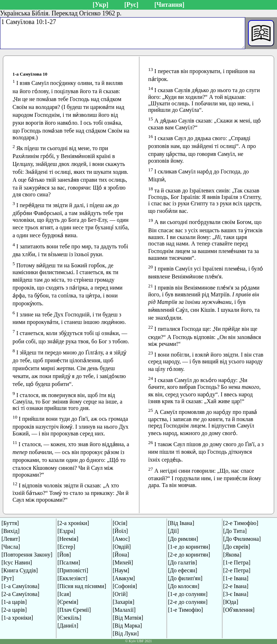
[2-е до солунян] (188, 602)
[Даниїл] (68, 626)
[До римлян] (183, 539)
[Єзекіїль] (69, 618)
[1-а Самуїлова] (20, 586)
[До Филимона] (242, 539)
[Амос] (121, 539)
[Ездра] (66, 531)
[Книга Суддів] (20, 570)
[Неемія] (68, 539)
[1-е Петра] (237, 562)
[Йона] (121, 555)
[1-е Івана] (236, 578)
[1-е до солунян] (188, 594)
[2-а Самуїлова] (20, 594)
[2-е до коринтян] (189, 555)
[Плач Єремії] (74, 610)
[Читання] (169, 5)
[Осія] (120, 523)
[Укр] (101, 5)
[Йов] (64, 555)
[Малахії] (124, 610)
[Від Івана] (181, 523)
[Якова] (232, 555)
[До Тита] (235, 531)
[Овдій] (122, 547)
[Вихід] (10, 531)
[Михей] (123, 562)
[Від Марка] (127, 626)
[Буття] (10, 523)
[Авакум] (124, 578)
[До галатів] (182, 562)
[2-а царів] (14, 610)
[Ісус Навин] (17, 562)
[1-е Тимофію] (185, 610)
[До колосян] (184, 586)
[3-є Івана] (236, 594)
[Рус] (131, 5)
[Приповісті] (73, 570)
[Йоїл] (120, 531)
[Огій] (120, 594)
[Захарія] (123, 602)
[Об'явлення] (239, 610)
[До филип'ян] (185, 578)
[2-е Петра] (237, 570)
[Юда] (231, 602)
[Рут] (8, 578)
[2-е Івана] (236, 586)
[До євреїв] (237, 547)
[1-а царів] (14, 602)
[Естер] (66, 547)
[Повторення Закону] (27, 555)
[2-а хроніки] (73, 523)
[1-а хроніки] (17, 618)
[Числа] (11, 547)
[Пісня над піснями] (82, 586)
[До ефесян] (183, 570)
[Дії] (173, 531)
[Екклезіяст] (72, 578)
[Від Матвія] (128, 618)
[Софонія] (125, 586)
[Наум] (121, 570)
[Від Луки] (126, 633)
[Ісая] (64, 594)
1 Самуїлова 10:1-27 (123, 33)
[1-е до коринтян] (189, 547)
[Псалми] (69, 562)
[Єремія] (68, 602)
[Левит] (11, 539)
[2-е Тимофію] (241, 523)
